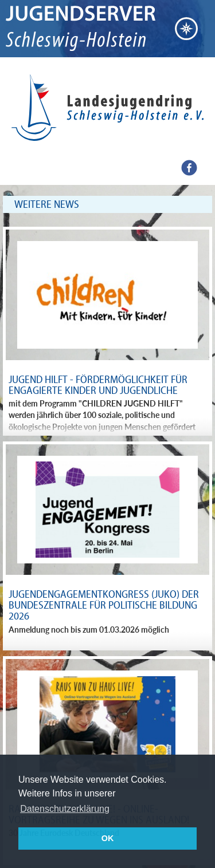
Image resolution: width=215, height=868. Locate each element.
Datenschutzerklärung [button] (65, 809)
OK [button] (108, 838)
